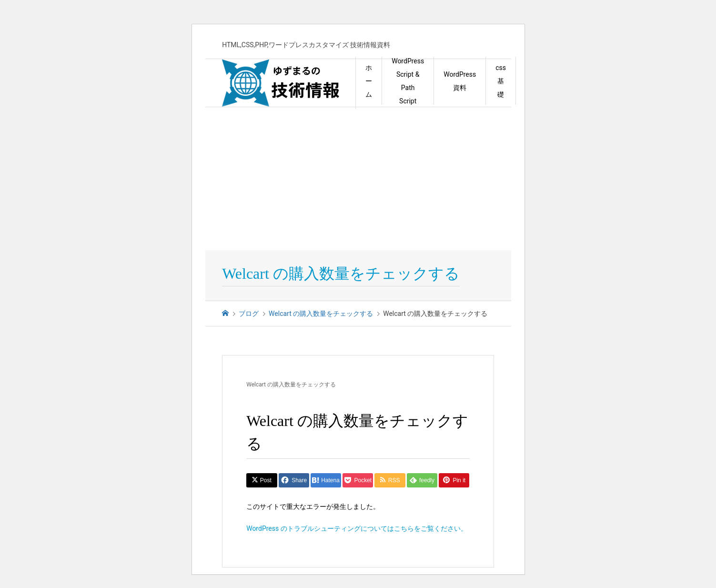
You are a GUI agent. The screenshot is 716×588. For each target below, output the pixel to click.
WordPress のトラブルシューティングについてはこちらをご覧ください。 (357, 528)
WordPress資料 (460, 81)
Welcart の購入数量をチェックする (291, 385)
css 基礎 (501, 81)
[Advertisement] (358, 179)
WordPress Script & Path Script (408, 81)
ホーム (369, 81)
